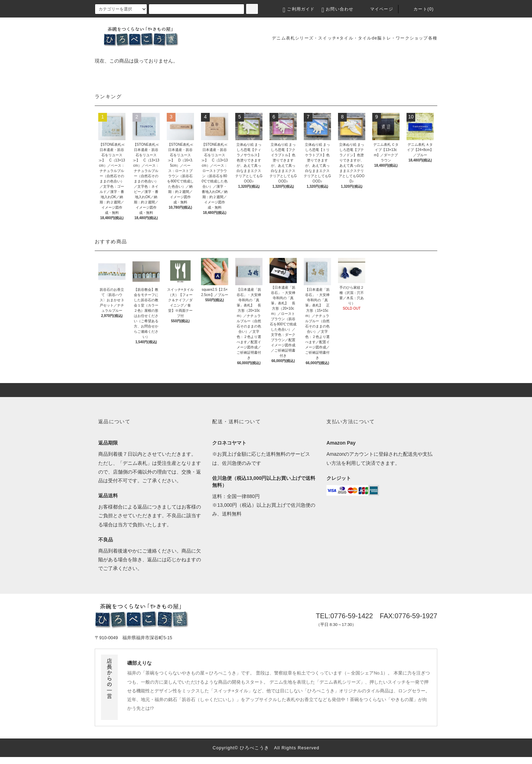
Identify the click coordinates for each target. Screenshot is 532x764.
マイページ (377, 9)
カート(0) (419, 9)
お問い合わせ (337, 9)
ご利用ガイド (299, 9)
